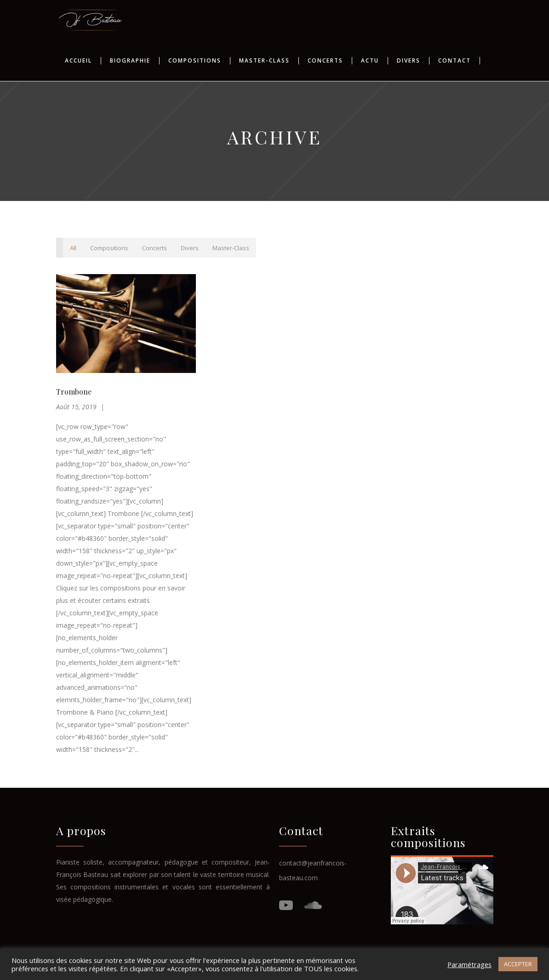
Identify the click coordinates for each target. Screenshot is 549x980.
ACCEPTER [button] (518, 964)
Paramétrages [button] (469, 964)
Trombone (74, 392)
